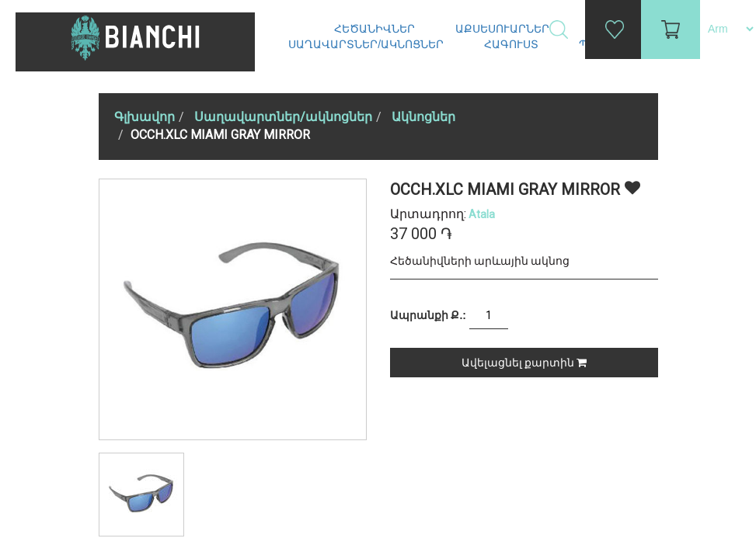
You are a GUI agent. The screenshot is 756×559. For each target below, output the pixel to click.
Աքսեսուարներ (504, 29)
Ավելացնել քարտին (524, 363)
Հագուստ (513, 44)
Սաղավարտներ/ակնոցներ (368, 44)
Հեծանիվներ (376, 29)
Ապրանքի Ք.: (428, 315)
